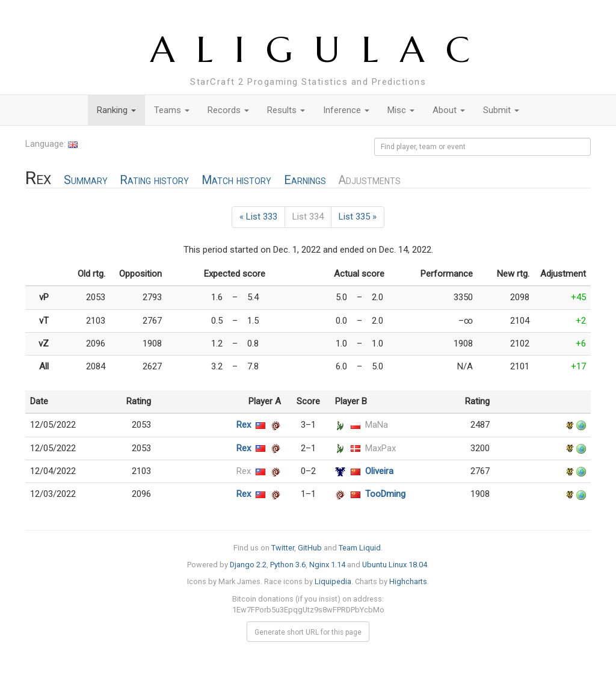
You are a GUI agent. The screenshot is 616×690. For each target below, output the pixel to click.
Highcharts (408, 581)
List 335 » (358, 217)
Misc (401, 110)
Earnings (305, 180)
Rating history (154, 180)
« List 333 (258, 217)
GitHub (310, 548)
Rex (244, 425)
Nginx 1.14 (327, 565)
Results (286, 110)
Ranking (116, 110)
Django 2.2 (248, 565)
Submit (501, 110)
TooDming (385, 494)
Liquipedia (333, 581)
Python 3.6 (288, 565)
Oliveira (379, 471)
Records (228, 110)
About (449, 110)
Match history (236, 180)
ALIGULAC (321, 50)
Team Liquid (360, 548)
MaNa (377, 425)
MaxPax (380, 448)
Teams (172, 110)
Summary (86, 180)
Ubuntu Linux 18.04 (395, 565)
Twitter (283, 548)
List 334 (308, 217)
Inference (346, 110)
